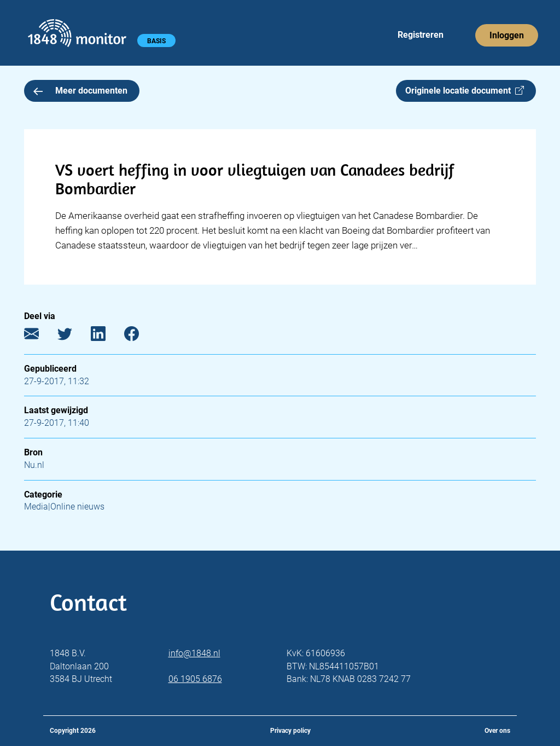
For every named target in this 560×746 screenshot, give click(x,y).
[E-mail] (40, 336)
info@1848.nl (194, 653)
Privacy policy (290, 731)
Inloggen (507, 35)
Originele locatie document (465, 91)
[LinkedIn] (106, 336)
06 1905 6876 (195, 679)
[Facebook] (140, 336)
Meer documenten (80, 91)
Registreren (421, 35)
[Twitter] (73, 336)
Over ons (497, 731)
